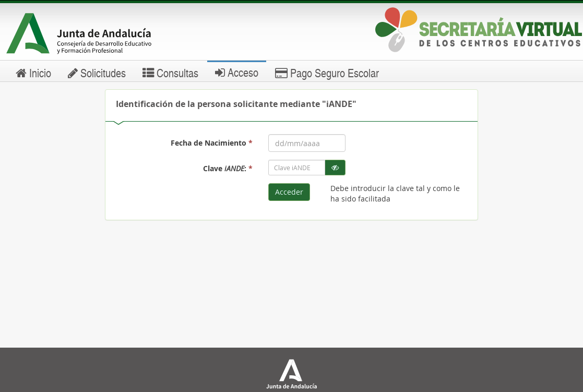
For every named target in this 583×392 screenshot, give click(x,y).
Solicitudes (97, 73)
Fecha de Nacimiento (212, 143)
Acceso (237, 72)
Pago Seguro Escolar (327, 73)
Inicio (33, 73)
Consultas (170, 73)
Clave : (228, 168)
